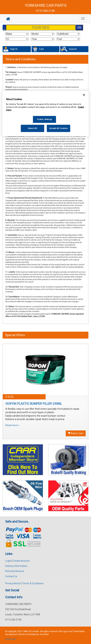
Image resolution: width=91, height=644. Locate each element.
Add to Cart (76, 433)
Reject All (32, 128)
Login (8, 561)
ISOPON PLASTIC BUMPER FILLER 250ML (34, 404)
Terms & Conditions (33, 583)
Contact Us (11, 576)
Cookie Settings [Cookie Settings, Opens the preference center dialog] (45, 119)
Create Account (21, 561)
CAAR (25, 631)
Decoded (44, 634)
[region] (45, 114)
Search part (11, 639)
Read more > (12, 425)
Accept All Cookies (58, 128)
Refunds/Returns (15, 571)
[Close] (84, 95)
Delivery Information (16, 566)
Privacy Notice (13, 583)
